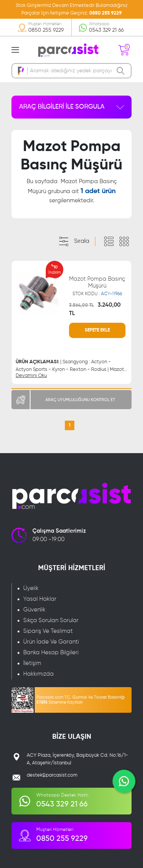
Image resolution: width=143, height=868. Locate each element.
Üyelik (31, 588)
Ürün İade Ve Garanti (51, 642)
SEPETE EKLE (97, 330)
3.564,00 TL (81, 306)
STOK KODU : (97, 294)
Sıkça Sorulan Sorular (51, 620)
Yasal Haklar (40, 599)
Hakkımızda (39, 674)
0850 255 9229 (105, 13)
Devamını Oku (31, 376)
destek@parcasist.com (52, 775)
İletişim (32, 663)
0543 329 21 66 (106, 30)
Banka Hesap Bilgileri (51, 653)
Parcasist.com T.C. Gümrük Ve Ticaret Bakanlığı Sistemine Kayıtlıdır (81, 700)
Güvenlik (34, 610)
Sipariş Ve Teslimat (48, 631)
